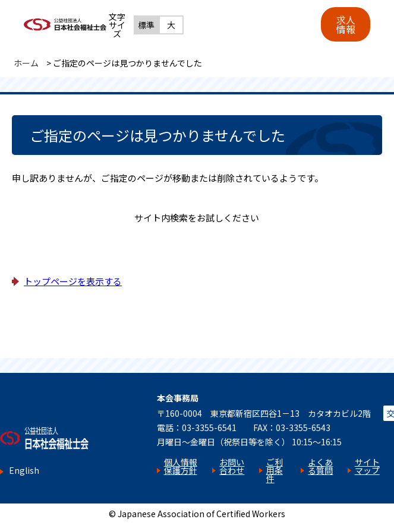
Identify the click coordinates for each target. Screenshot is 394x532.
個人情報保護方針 (181, 466)
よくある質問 (320, 466)
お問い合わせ (232, 466)
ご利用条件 (275, 470)
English (24, 471)
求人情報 (346, 24)
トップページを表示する (73, 281)
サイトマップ (367, 466)
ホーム (26, 63)
